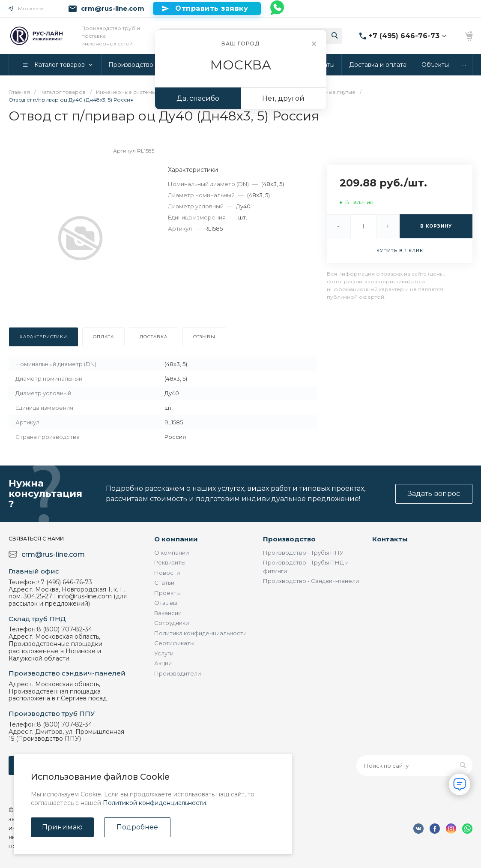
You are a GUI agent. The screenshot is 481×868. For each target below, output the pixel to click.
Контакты (390, 539)
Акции (163, 663)
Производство (289, 539)
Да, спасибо (198, 98)
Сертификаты (174, 643)
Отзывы (166, 603)
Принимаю (62, 827)
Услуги (164, 653)
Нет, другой (283, 98)
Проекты (167, 593)
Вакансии (168, 613)
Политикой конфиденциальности (154, 803)
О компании (176, 539)
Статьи (164, 583)
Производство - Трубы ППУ (303, 553)
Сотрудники (172, 623)
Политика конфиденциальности (200, 633)
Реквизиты (170, 562)
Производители (178, 673)
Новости (167, 573)
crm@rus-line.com (113, 9)
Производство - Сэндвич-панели (311, 581)
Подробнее (137, 827)
